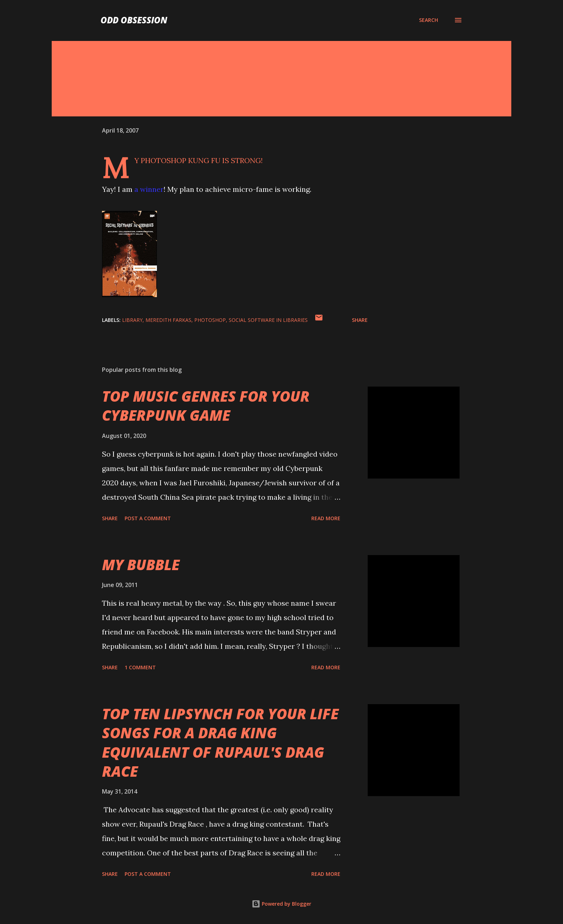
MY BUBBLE (141, 565)
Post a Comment (148, 518)
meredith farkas (168, 320)
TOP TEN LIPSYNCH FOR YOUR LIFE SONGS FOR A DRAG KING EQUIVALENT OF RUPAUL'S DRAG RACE (220, 742)
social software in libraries (268, 320)
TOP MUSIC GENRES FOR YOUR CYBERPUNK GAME (206, 406)
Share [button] (360, 320)
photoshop (210, 320)
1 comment (140, 667)
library (132, 320)
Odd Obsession (134, 20)
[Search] (429, 20)
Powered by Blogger (281, 904)
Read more (326, 518)
